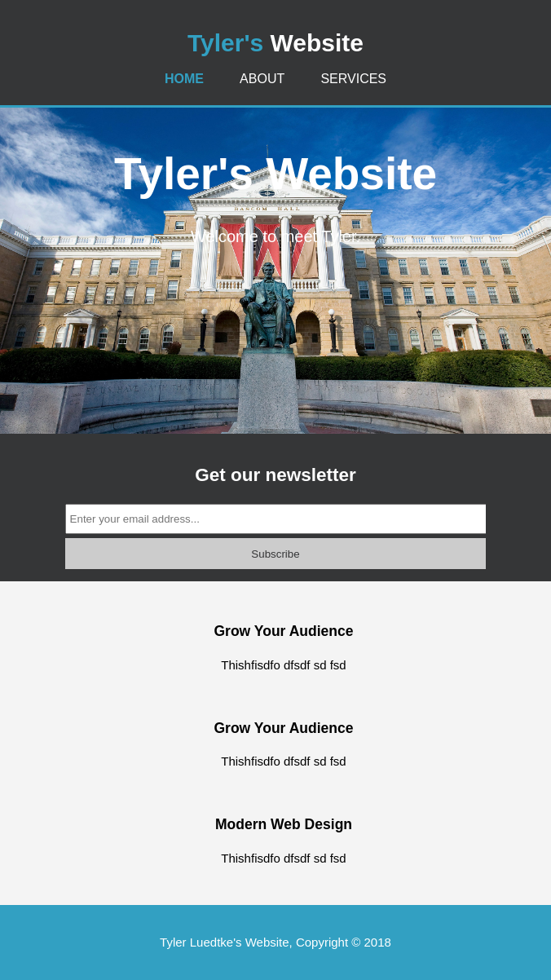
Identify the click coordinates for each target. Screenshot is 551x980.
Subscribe (275, 554)
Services (353, 79)
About (262, 79)
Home (184, 79)
